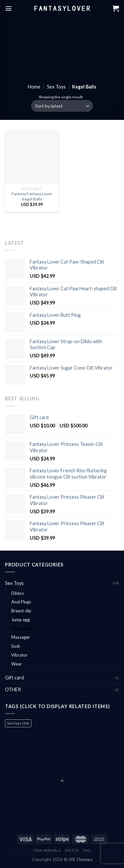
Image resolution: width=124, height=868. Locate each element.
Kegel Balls (23, 629)
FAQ (87, 850)
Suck (16, 646)
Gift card (14, 678)
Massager (21, 637)
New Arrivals (47, 850)
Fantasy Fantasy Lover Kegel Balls (32, 196)
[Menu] (9, 8)
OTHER (13, 689)
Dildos (18, 593)
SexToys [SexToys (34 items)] (18, 723)
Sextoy (72, 850)
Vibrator (20, 655)
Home (34, 87)
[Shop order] (62, 106)
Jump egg (21, 620)
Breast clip (21, 611)
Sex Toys (56, 87)
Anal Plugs (21, 602)
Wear (17, 664)
